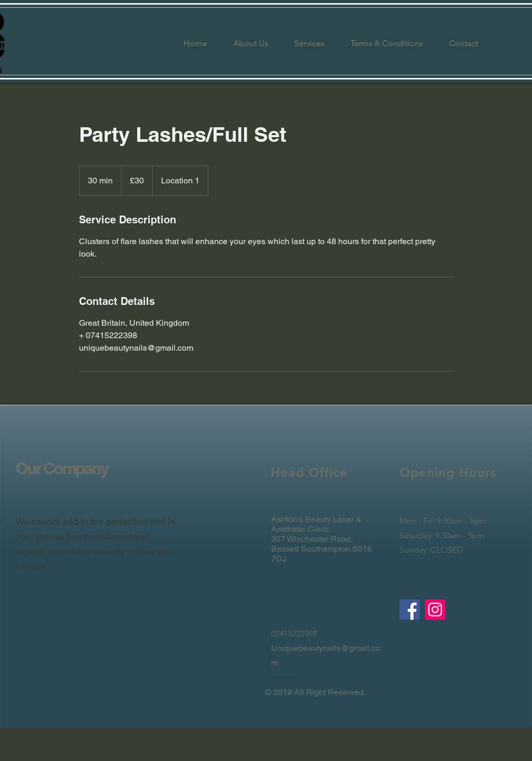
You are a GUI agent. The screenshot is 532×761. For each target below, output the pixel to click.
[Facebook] (410, 610)
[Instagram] (435, 610)
